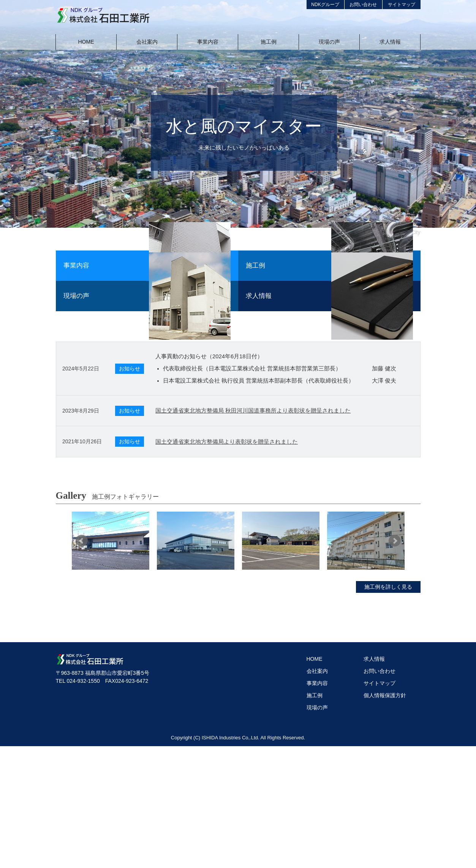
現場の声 (317, 829)
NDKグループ (325, 5)
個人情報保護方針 (385, 817)
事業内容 (317, 805)
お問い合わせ (363, 5)
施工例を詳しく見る (388, 709)
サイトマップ (402, 5)
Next (395, 663)
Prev (82, 663)
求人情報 (374, 781)
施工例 (315, 817)
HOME (315, 781)
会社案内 (317, 793)
